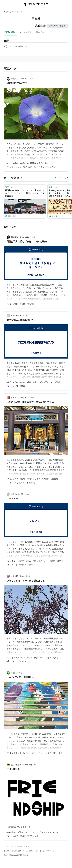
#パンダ (27, 753)
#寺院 (9, 479)
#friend (21, 832)
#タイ (16, 479)
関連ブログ (41, 32)
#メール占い (39, 167)
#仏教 (22, 479)
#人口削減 (55, 382)
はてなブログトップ (47, 851)
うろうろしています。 (20, 398)
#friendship (11, 832)
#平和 (16, 386)
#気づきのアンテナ (30, 658)
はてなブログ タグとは (12, 851)
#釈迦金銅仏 (31, 483)
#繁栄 (22, 386)
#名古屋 (46, 479)
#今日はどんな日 (14, 167)
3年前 (27, 494)
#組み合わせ (43, 561)
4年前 (20, 673)
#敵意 (53, 561)
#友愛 (29, 836)
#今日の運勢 (43, 163)
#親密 (36, 836)
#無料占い (28, 167)
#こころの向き (20, 661)
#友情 (55, 832)
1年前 (34, 237)
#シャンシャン (38, 753)
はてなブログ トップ (13, 12)
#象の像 (54, 479)
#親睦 (22, 836)
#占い (9, 163)
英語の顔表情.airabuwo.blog (22, 765)
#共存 (56, 658)
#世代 (36, 382)
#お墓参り (20, 483)
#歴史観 (30, 304)
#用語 (22, 561)
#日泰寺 (37, 479)
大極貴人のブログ (18, 79)
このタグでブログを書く (58, 26)
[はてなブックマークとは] (21, 178)
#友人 (28, 561)
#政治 (9, 304)
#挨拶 (16, 163)
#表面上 (23, 565)
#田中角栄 (58, 753)
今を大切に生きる (18, 576)
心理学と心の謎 (17, 494)
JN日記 (14, 673)
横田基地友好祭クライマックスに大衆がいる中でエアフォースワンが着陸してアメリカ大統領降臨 (25, 193)
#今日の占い (52, 167)
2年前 (25, 315)
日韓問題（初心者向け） (20, 237)
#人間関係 (31, 163)
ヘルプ (25, 851)
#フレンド (47, 832)
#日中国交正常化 (14, 753)
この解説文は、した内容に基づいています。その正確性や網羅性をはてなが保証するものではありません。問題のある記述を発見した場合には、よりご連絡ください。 (17, 47)
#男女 (29, 382)
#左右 (22, 382)
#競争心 (60, 561)
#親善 (16, 836)
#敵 (34, 561)
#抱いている (12, 565)
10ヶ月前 (30, 79)
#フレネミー (12, 561)
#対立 (42, 658)
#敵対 (49, 658)
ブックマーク (11, 187)
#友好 (22, 163)
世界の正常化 (16, 315)
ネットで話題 (26, 32)
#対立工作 (45, 382)
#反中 (16, 382)
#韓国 (16, 304)
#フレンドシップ (33, 832)
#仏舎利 (10, 483)
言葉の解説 (10, 32)
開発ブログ (34, 851)
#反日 (9, 382)
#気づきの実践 (13, 658)
